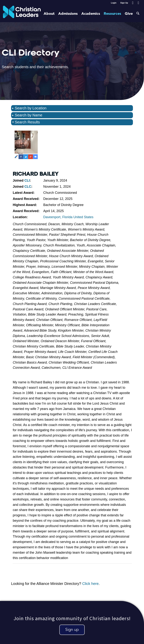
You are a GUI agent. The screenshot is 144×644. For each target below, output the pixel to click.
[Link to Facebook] (133, 3)
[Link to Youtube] (138, 3)
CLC (28, 187)
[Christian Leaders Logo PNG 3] (22, 14)
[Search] (138, 14)
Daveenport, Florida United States (68, 217)
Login (114, 3)
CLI (27, 180)
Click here (90, 584)
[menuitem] (114, 3)
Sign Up (124, 3)
